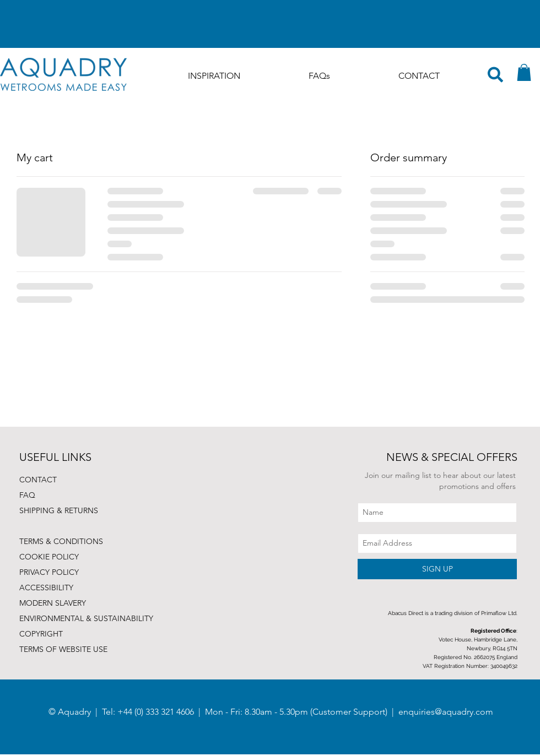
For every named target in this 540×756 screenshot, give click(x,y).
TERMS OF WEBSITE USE (63, 649)
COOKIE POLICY (49, 557)
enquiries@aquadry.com (446, 712)
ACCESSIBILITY (46, 588)
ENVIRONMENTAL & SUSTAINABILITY (86, 618)
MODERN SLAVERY (53, 603)
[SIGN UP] (437, 569)
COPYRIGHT (41, 634)
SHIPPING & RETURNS (59, 510)
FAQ (27, 495)
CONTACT (38, 480)
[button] (524, 72)
